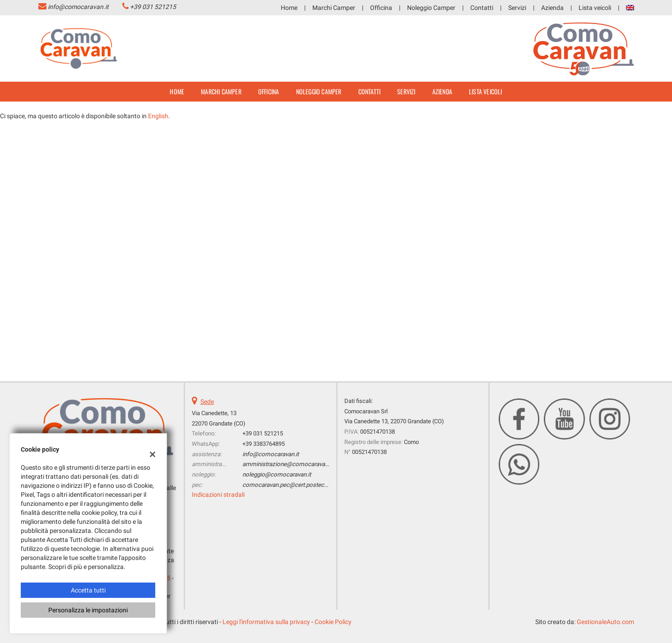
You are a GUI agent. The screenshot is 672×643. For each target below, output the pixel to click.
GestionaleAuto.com (605, 622)
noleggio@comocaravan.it (277, 474)
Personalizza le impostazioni (88, 610)
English (158, 116)
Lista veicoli (595, 8)
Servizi (517, 8)
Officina (381, 8)
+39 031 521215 (153, 7)
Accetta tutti (88, 590)
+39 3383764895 (264, 444)
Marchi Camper (334, 8)
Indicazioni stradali (218, 495)
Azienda (552, 8)
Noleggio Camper (431, 8)
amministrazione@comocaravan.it (287, 464)
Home (289, 8)
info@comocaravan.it (78, 7)
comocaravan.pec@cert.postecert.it (289, 485)
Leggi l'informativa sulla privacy (266, 622)
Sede (207, 402)
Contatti (482, 8)
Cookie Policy (333, 622)
